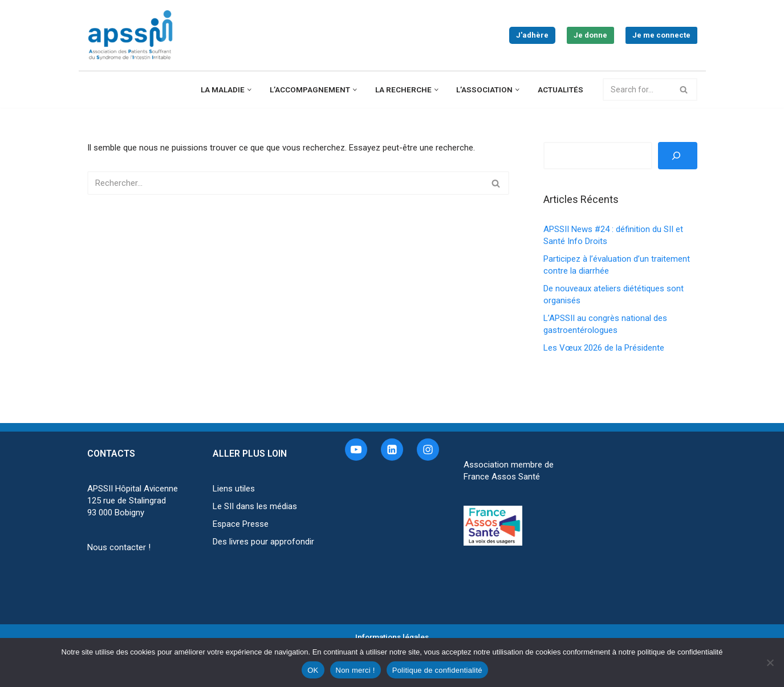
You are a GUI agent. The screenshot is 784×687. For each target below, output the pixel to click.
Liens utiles (234, 489)
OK (313, 670)
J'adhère (532, 35)
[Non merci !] (770, 662)
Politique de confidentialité (437, 670)
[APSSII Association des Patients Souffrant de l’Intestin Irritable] (133, 35)
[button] (249, 90)
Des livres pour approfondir (263, 542)
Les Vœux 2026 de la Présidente (604, 348)
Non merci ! (356, 670)
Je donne (590, 35)
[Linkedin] (392, 450)
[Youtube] (356, 450)
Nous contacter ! (119, 547)
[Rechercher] (637, 90)
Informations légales (392, 637)
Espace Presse (241, 524)
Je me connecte (661, 35)
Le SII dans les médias (255, 506)
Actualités (560, 90)
